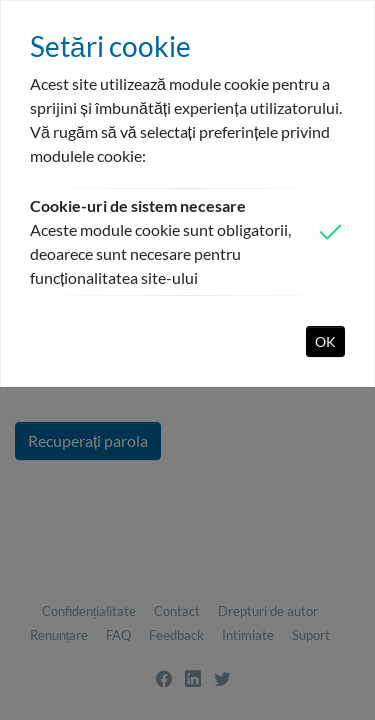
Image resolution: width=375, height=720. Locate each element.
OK (325, 341)
